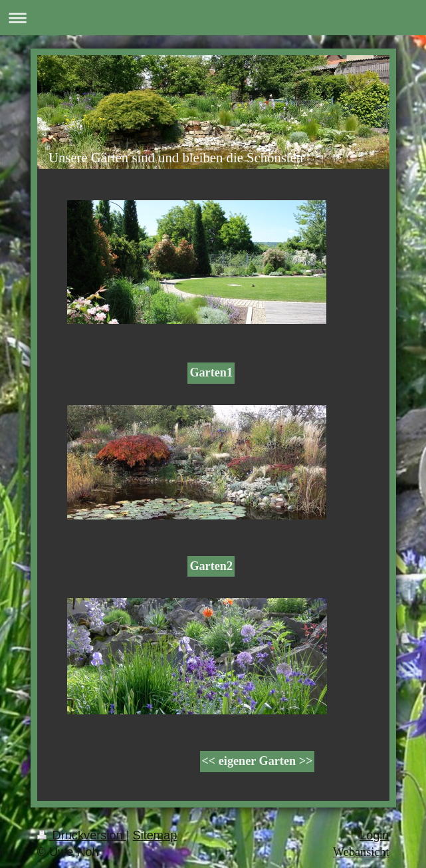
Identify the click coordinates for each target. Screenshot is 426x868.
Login (374, 835)
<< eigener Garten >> (258, 761)
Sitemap (155, 835)
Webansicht (361, 852)
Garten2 (211, 566)
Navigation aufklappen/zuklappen (213, 18)
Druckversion (82, 835)
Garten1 (211, 372)
